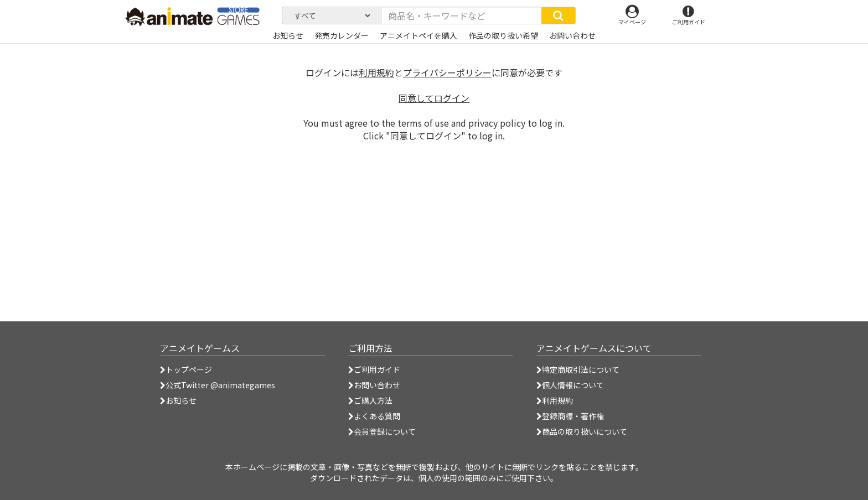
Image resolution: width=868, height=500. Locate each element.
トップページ (186, 369)
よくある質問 (374, 416)
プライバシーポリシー (447, 72)
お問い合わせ (374, 385)
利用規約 (376, 72)
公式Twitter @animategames (220, 385)
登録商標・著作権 (570, 416)
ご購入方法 (370, 400)
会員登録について (382, 431)
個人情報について (570, 385)
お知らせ (178, 400)
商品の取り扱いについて (582, 431)
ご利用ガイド (374, 369)
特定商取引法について (578, 369)
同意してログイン (434, 98)
